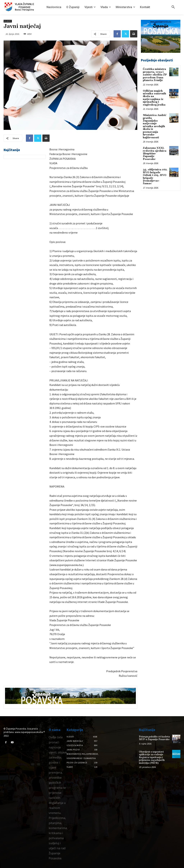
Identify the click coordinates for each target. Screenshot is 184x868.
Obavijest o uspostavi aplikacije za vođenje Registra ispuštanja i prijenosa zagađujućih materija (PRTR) (152, 757)
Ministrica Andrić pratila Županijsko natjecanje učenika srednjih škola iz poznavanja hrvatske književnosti (155, 126)
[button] (173, 7)
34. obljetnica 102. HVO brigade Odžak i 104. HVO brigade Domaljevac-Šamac (155, 176)
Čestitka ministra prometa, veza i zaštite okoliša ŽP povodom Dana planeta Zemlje (155, 75)
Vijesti (8, 21)
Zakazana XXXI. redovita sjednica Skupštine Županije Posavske (155, 153)
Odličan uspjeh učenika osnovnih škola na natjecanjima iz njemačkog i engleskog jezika (154, 98)
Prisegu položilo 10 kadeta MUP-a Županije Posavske (154, 738)
